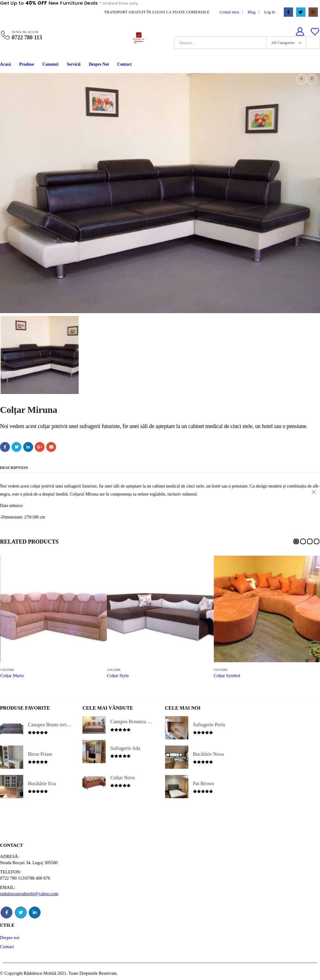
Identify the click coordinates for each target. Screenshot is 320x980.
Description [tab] (14, 467)
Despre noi (10, 937)
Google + (40, 446)
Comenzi (50, 64)
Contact (124, 64)
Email (51, 446)
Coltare (7, 669)
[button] (296, 541)
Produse (27, 64)
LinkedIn (28, 446)
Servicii (74, 64)
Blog (252, 12)
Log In (270, 12)
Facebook (5, 446)
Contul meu (229, 12)
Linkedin (35, 912)
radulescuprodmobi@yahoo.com (29, 893)
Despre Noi (99, 64)
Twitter (16, 446)
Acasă (5, 64)
